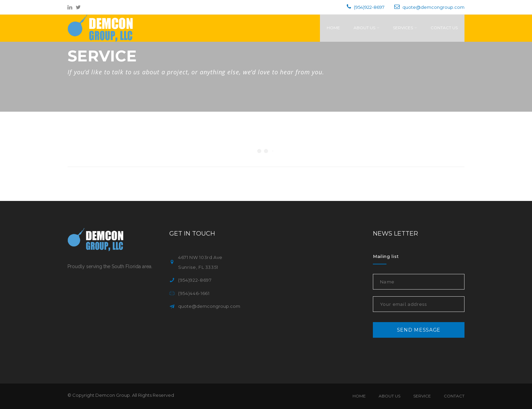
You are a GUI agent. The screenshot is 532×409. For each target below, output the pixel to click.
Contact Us (444, 28)
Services (405, 28)
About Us (366, 28)
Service (422, 396)
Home (333, 28)
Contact (454, 396)
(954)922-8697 (369, 7)
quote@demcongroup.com (433, 7)
